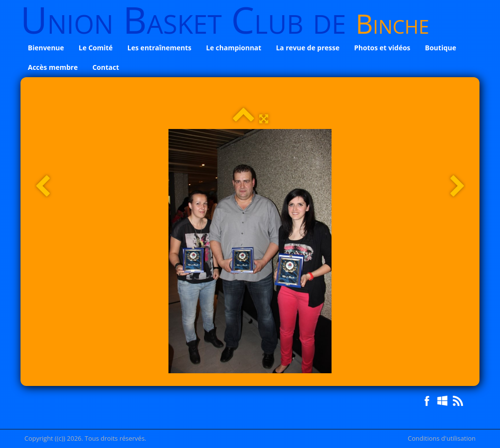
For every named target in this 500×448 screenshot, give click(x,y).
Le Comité (96, 48)
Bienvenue (46, 48)
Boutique (440, 48)
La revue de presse (308, 48)
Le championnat (234, 48)
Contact (106, 67)
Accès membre (53, 67)
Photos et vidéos (382, 48)
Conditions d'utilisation (442, 438)
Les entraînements (159, 48)
